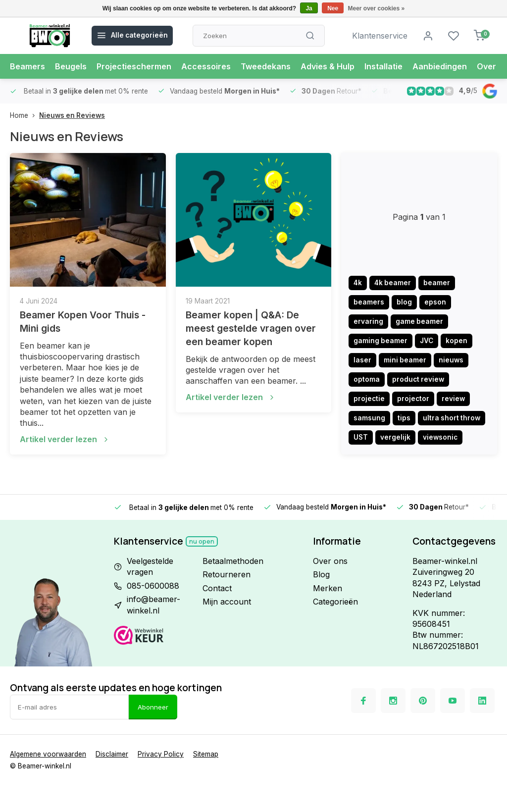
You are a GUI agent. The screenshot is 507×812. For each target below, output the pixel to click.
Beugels (71, 66)
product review (418, 379)
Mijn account (227, 602)
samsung (369, 418)
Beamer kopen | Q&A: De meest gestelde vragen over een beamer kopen (251, 328)
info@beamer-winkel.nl (153, 605)
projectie (369, 399)
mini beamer (405, 360)
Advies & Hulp (328, 66)
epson (435, 302)
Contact (217, 588)
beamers (369, 302)
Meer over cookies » (377, 8)
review (453, 399)
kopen (456, 341)
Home (25, 115)
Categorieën (335, 602)
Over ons (330, 561)
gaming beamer (380, 341)
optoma (367, 379)
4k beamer (393, 283)
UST (361, 437)
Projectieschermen (134, 66)
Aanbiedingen (440, 66)
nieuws (451, 360)
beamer (437, 283)
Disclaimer (112, 754)
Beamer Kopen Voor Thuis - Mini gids (83, 322)
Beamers (27, 66)
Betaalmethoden (233, 561)
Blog (321, 574)
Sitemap (206, 754)
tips (404, 418)
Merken (328, 588)
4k (358, 283)
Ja (309, 8)
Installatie (383, 66)
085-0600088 (153, 586)
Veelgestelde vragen (150, 566)
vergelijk (395, 437)
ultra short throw (452, 418)
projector (413, 399)
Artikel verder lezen (65, 439)
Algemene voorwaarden (48, 754)
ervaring (368, 321)
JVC (427, 341)
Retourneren (227, 574)
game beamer (419, 321)
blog (404, 302)
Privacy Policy (161, 754)
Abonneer (153, 707)
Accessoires (206, 66)
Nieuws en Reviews (72, 115)
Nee (333, 8)
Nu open (202, 541)
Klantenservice (380, 36)
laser (362, 360)
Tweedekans (266, 66)
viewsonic (440, 437)
